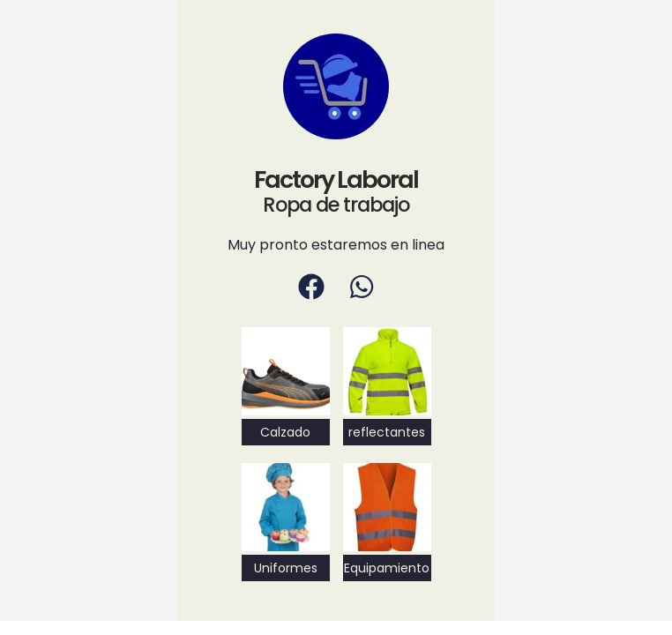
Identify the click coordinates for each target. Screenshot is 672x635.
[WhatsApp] (362, 287)
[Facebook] (311, 287)
